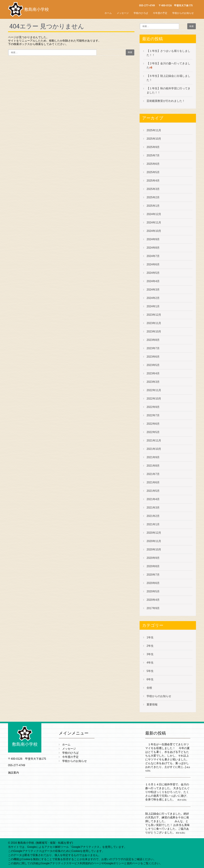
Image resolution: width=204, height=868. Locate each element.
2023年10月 (154, 332)
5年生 (150, 671)
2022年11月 (154, 390)
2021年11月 (154, 441)
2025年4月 (153, 181)
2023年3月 (153, 382)
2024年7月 (153, 256)
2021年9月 (153, 457)
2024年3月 (153, 290)
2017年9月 (153, 608)
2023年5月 (153, 365)
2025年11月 (154, 130)
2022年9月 (153, 407)
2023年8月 (153, 340)
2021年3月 (153, 508)
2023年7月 (153, 348)
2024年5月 (153, 273)
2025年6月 (153, 164)
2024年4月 (153, 281)
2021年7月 (153, 474)
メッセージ (123, 13)
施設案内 (13, 773)
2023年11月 (154, 323)
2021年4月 (153, 499)
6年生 (150, 679)
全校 (149, 688)
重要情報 (152, 705)
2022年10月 (154, 399)
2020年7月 (153, 575)
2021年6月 (153, 482)
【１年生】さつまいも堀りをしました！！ (168, 53)
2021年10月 (154, 449)
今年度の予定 (160, 13)
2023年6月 (153, 357)
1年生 (150, 637)
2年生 (150, 646)
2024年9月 (153, 239)
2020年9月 (153, 558)
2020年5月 (153, 591)
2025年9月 (153, 147)
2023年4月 (153, 373)
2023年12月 (154, 315)
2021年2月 (153, 516)
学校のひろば (141, 13)
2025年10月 (154, 139)
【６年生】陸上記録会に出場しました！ (168, 78)
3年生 (150, 654)
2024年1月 (153, 306)
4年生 (150, 663)
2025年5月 (153, 172)
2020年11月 (154, 541)
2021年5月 (153, 491)
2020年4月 (153, 600)
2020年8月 (153, 566)
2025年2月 (153, 197)
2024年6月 (153, 264)
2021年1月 (153, 524)
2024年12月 (154, 214)
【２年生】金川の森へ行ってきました (168, 65)
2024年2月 (153, 298)
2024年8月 (153, 248)
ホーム (108, 13)
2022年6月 (153, 424)
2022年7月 (153, 415)
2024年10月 (154, 231)
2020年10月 (154, 549)
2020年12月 (154, 533)
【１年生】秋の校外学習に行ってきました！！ (168, 90)
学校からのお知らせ (183, 13)
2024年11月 (154, 223)
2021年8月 (153, 466)
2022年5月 (153, 432)
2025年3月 (153, 189)
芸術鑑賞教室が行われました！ (166, 101)
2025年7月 (153, 155)
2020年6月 (153, 583)
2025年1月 (153, 206)
